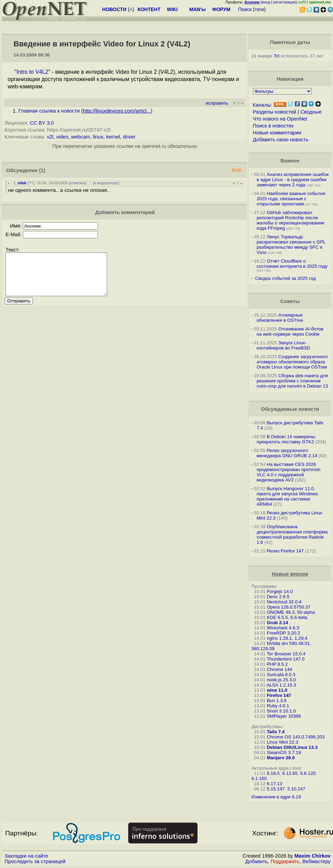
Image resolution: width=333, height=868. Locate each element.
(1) (42, 170)
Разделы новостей (275, 112)
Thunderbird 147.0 (286, 659)
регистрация (285, 2)
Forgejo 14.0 (280, 591)
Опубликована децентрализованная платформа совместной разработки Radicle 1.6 (292, 534)
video (62, 137)
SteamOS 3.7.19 (284, 752)
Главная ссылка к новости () (85, 111)
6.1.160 (259, 778)
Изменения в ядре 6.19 (276, 797)
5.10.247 (296, 789)
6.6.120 (308, 773)
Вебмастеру (317, 861)
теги (259, 9)
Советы (290, 301)
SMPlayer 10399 (284, 716)
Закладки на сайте (26, 856)
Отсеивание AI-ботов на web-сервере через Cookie (290, 331)
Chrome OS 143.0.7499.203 (296, 737)
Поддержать (285, 861)
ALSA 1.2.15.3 (281, 685)
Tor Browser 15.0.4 (286, 654)
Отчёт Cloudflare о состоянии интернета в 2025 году (292, 264)
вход (266, 2)
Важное (290, 161)
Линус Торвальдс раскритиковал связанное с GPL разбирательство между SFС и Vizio (291, 245)
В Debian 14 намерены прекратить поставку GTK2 (286, 439)
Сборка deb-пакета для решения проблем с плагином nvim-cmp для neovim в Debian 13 (292, 381)
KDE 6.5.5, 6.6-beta (287, 617)
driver (129, 137)
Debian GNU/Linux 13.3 (292, 747)
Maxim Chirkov (313, 856)
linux (98, 137)
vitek (22, 183)
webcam (81, 137)
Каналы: (263, 105)
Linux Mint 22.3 (282, 742)
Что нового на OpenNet (280, 119)
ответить (78, 183)
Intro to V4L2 (33, 72)
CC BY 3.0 (42, 123)
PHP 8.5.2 (277, 664)
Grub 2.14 (277, 623)
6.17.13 (274, 784)
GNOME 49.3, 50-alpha (291, 612)
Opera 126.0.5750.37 (289, 607)
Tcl (277, 56)
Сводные (311, 112)
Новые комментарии (277, 133)
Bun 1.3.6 (277, 701)
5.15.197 (276, 789)
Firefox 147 (279, 695)
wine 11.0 (277, 690)
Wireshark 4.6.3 (283, 628)
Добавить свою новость (281, 140)
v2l (50, 137)
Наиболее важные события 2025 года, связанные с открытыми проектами (291, 199)
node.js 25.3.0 (281, 680)
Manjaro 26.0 (281, 758)
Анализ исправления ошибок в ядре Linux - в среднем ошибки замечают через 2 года (292, 180)
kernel (113, 137)
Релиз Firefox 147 (285, 551)
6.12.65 (290, 773)
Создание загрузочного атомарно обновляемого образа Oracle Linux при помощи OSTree (292, 362)
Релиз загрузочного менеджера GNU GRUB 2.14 (287, 453)
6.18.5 (273, 773)
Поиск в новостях (273, 126)
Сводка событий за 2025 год (285, 278)
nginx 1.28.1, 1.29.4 (287, 638)
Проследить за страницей (35, 861)
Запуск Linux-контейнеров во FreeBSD (283, 345)
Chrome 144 (279, 669)
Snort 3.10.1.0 (281, 711)
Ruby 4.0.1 (278, 706)
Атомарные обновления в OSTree (280, 318)
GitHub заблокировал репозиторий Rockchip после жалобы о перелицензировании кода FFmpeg (290, 220)
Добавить (257, 861)
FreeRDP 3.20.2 (283, 633)
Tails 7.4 (276, 732)
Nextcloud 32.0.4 (284, 602)
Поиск (245, 9)
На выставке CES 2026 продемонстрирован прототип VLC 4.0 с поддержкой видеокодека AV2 (288, 472)
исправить (217, 103)
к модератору (106, 183)
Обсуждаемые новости (290, 409)
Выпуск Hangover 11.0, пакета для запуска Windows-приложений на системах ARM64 (288, 496)
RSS (236, 170)
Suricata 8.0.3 (281, 675)
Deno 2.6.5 (278, 597)
